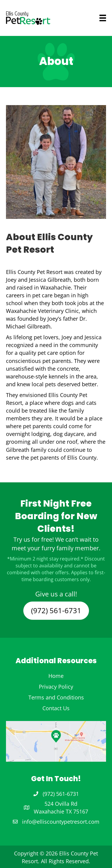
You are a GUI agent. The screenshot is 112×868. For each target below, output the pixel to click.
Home (56, 676)
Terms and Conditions (56, 697)
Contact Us (56, 708)
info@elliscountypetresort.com (61, 822)
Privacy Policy (56, 687)
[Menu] (94, 18)
